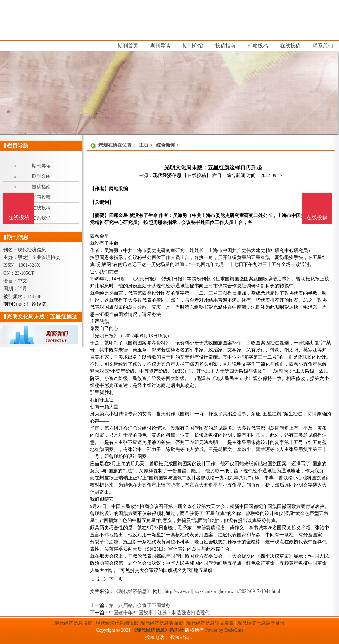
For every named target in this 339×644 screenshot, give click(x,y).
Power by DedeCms (224, 630)
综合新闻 (166, 145)
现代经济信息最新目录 (261, 623)
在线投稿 (317, 218)
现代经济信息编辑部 (117, 623)
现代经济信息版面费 (162, 623)
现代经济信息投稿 (73, 623)
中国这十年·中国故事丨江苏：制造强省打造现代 (159, 613)
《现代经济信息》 (133, 591)
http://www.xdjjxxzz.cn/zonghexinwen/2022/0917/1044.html (223, 591)
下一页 (116, 579)
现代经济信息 (167, 176)
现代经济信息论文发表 (210, 623)
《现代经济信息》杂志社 (158, 630)
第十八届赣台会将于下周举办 (140, 606)
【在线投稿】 (197, 176)
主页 (144, 145)
